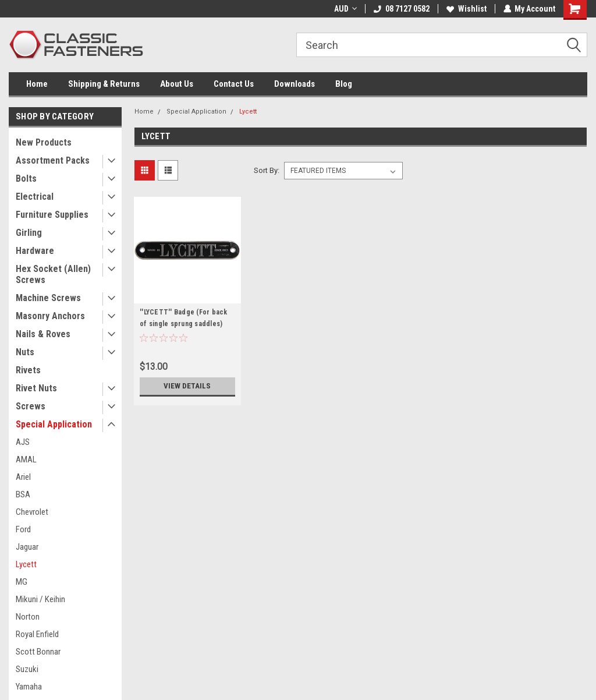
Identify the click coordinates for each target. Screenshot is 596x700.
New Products (44, 142)
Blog (344, 84)
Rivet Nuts (36, 388)
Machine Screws (48, 298)
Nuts (25, 352)
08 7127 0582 (401, 9)
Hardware (35, 251)
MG (22, 582)
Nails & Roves (43, 334)
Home (37, 84)
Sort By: (267, 170)
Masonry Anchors (50, 316)
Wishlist (466, 9)
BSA (23, 494)
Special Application (54, 424)
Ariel (23, 477)
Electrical (35, 197)
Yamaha (29, 687)
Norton (28, 617)
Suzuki (27, 669)
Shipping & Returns (104, 84)
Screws (31, 406)
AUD (345, 9)
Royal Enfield (37, 634)
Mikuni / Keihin (40, 599)
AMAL (26, 459)
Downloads (295, 84)
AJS (23, 442)
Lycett (26, 564)
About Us (177, 84)
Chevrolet (32, 512)
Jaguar (27, 547)
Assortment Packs (53, 160)
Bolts (26, 178)
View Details (187, 386)
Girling (29, 233)
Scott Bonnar (38, 652)
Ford (23, 529)
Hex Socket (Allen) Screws (53, 274)
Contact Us (234, 84)
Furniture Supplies (52, 215)
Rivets (28, 370)
